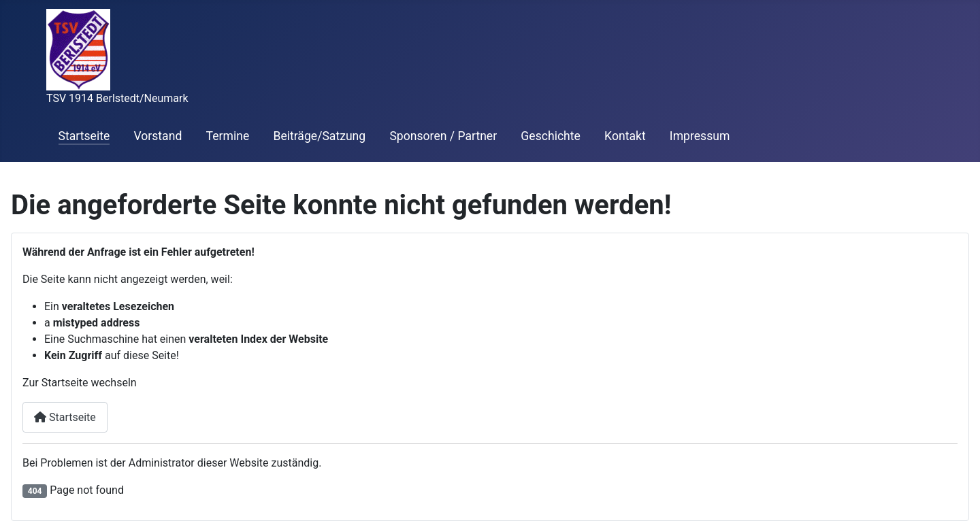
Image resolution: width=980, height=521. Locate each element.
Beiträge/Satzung (319, 136)
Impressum (700, 136)
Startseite (84, 136)
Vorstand (158, 136)
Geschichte (551, 136)
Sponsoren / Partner (443, 136)
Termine (228, 136)
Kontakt (625, 136)
